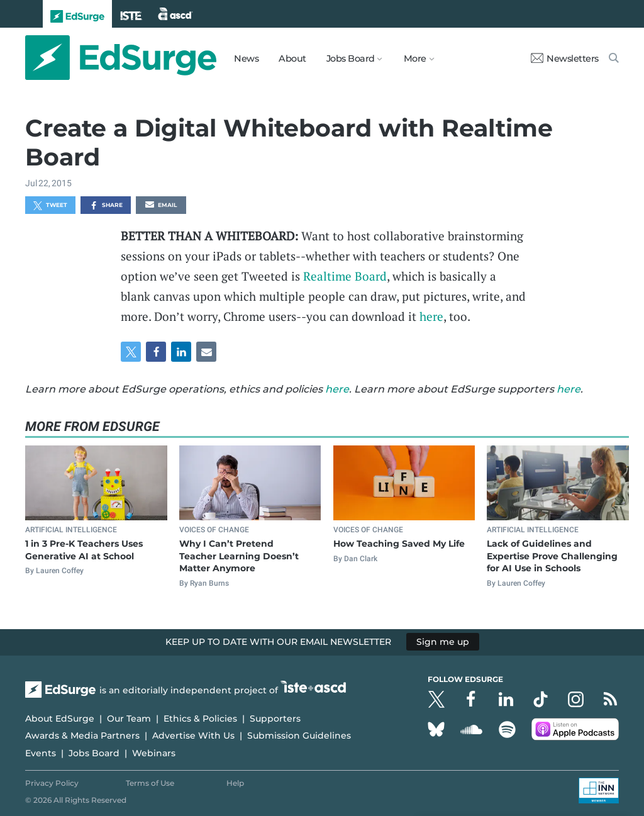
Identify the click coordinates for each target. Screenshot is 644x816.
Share (106, 206)
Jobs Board (94, 753)
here (431, 316)
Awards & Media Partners (82, 735)
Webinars (154, 753)
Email (161, 206)
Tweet (50, 206)
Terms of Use (150, 783)
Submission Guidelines (299, 735)
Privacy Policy (52, 783)
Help (235, 783)
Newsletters (565, 59)
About (292, 59)
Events (41, 753)
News (246, 59)
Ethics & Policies (200, 718)
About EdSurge (60, 718)
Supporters (275, 718)
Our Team (129, 718)
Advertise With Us (193, 735)
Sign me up (443, 642)
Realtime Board (345, 276)
